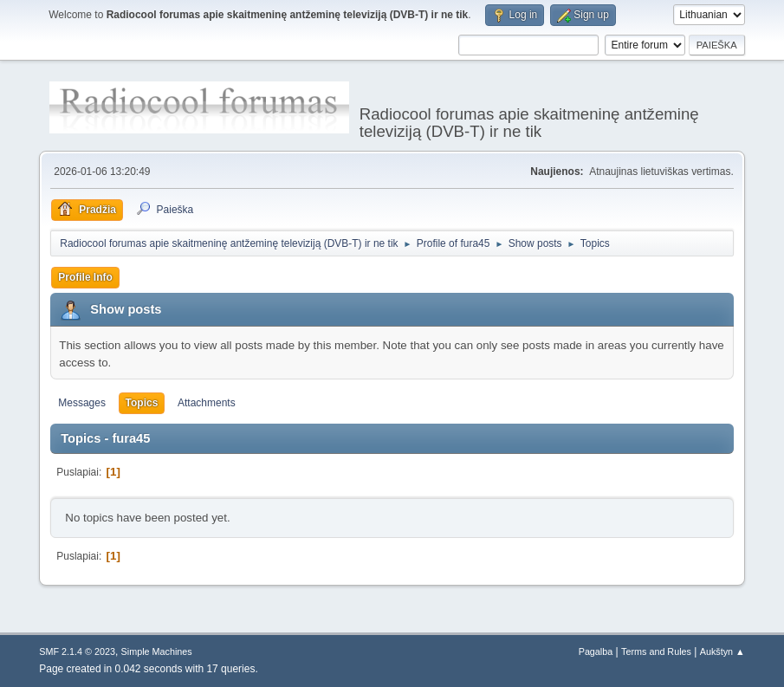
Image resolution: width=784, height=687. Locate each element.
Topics (142, 403)
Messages (82, 403)
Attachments (207, 403)
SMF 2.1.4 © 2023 (77, 651)
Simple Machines (157, 651)
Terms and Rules (656, 651)
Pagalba (596, 651)
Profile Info (85, 277)
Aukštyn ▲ (722, 651)
